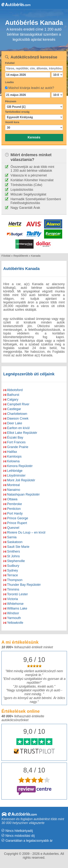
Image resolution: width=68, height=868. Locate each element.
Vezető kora (12, 122)
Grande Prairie (16, 447)
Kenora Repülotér (18, 466)
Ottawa (10, 499)
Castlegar (12, 409)
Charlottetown (15, 414)
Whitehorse (13, 604)
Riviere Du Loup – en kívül (24, 532)
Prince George (16, 518)
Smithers (12, 551)
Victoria (11, 599)
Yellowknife (13, 623)
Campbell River (16, 404)
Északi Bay (13, 437)
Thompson (13, 580)
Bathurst (11, 395)
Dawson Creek (16, 418)
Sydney (11, 570)
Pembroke (13, 504)
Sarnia (10, 537)
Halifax (10, 452)
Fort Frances (14, 442)
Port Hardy (13, 513)
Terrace (11, 575)
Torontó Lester (16, 594)
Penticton (12, 509)
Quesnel (11, 528)
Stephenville (14, 561)
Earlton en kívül (16, 428)
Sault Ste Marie (16, 547)
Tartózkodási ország (17, 112)
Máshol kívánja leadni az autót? (31, 88)
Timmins (11, 589)
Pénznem (11, 101)
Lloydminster (14, 475)
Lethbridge (13, 471)
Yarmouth (12, 618)
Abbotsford (13, 390)
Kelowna (11, 461)
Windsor (11, 613)
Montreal (12, 485)
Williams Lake (15, 608)
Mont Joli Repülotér (19, 480)
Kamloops (12, 456)
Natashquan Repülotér (21, 494)
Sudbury (11, 566)
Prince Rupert (15, 523)
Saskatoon (13, 542)
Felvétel (10, 63)
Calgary (11, 399)
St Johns (12, 556)
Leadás (9, 82)
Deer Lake (13, 423)
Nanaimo (12, 490)
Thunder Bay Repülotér (22, 585)
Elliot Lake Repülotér (20, 433)
